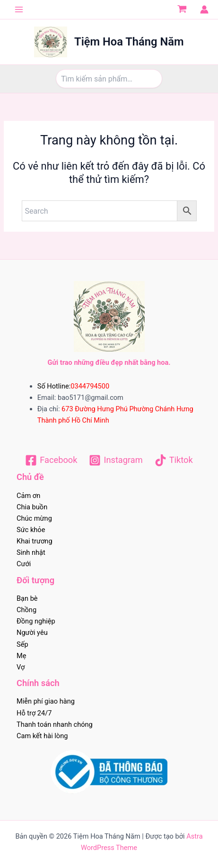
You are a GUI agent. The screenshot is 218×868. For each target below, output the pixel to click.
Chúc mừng (34, 518)
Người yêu (32, 633)
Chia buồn (32, 507)
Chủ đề (30, 477)
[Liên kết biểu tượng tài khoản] (204, 9)
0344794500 (90, 386)
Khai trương (35, 541)
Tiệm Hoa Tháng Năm (129, 42)
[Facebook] (51, 460)
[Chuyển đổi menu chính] (19, 9)
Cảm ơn (28, 496)
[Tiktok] (174, 460)
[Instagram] (116, 460)
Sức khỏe (31, 530)
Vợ (21, 667)
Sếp (22, 644)
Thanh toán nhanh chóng (55, 724)
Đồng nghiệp (36, 621)
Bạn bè (27, 598)
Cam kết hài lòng (42, 736)
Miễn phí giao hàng (46, 701)
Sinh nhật (31, 552)
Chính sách (38, 683)
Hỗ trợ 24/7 (34, 713)
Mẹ (21, 656)
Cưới (24, 564)
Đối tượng (35, 580)
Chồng (26, 610)
